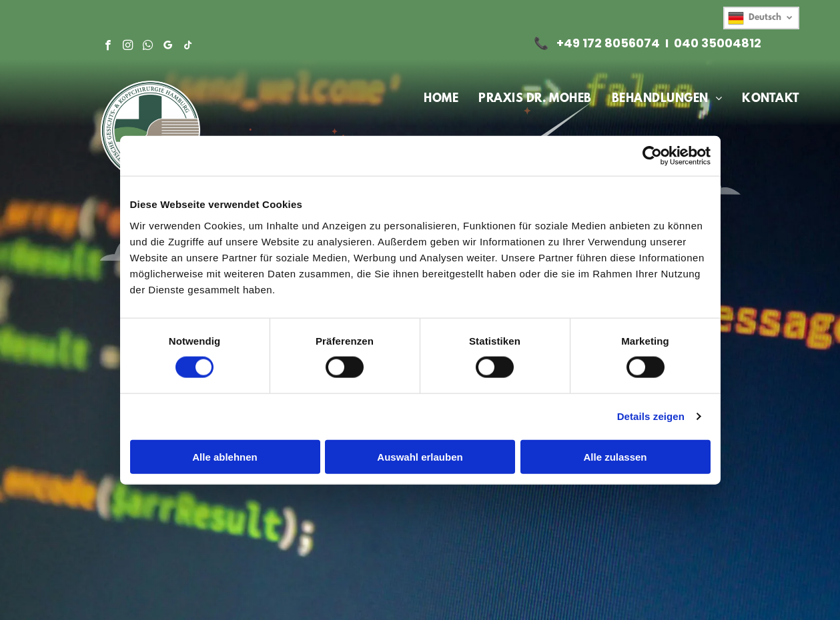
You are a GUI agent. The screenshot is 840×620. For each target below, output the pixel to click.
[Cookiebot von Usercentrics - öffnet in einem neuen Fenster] (652, 156)
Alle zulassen (615, 456)
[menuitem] (441, 99)
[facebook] (108, 47)
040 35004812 (718, 43)
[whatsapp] (148, 47)
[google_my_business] (168, 47)
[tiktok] (188, 47)
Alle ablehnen (225, 456)
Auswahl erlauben (420, 456)
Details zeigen (651, 416)
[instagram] (128, 47)
